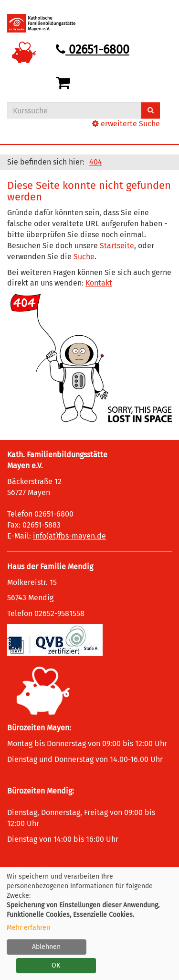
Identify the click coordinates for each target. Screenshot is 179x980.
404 (96, 162)
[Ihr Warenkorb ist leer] (65, 83)
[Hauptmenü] (152, 17)
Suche (84, 257)
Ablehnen (46, 947)
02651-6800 (93, 50)
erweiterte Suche (126, 124)
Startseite (117, 246)
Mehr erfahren (28, 928)
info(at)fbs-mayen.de (69, 536)
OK (56, 965)
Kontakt (99, 283)
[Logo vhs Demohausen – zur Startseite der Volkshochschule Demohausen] (48, 23)
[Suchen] (151, 110)
